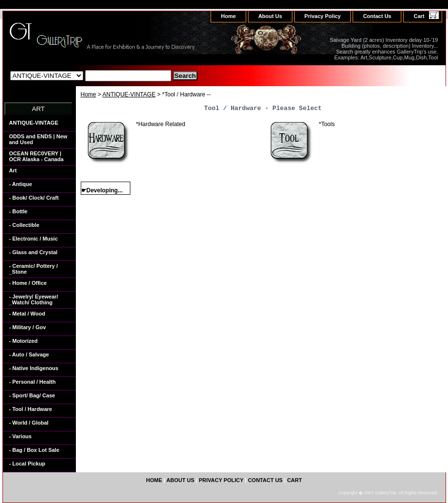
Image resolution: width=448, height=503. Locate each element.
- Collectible (24, 225)
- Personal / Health (33, 382)
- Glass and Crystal (34, 252)
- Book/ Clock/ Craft (34, 198)
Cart (419, 16)
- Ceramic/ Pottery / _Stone (34, 269)
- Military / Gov (28, 327)
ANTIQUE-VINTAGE (129, 94)
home (228, 16)
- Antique (21, 184)
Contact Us (377, 16)
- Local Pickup (27, 464)
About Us (270, 16)
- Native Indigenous (34, 368)
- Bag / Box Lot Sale (34, 450)
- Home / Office (28, 283)
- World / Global (29, 423)
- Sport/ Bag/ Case (32, 395)
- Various (20, 436)
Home (89, 94)
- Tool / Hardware (31, 409)
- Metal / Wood (27, 314)
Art (13, 170)
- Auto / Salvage (29, 354)
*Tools (327, 124)
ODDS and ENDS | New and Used (38, 139)
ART (38, 109)
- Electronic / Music (34, 239)
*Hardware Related (161, 124)
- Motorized (24, 341)
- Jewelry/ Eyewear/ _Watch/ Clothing (34, 299)
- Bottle (18, 211)
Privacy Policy (323, 16)
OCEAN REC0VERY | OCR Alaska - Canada (36, 156)
